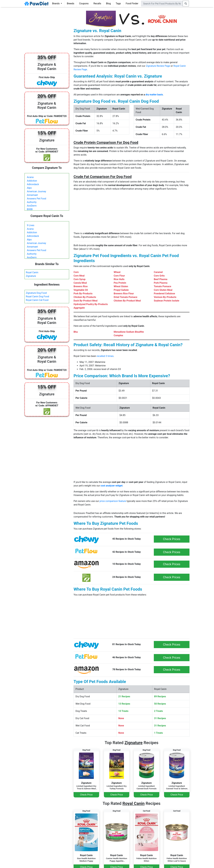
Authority (32, 202)
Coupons (84, 3)
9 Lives (31, 225)
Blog (108, 3)
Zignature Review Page (158, 66)
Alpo (29, 188)
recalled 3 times (105, 356)
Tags (118, 3)
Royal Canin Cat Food (37, 300)
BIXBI (30, 209)
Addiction (32, 181)
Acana (30, 177)
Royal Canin (32, 272)
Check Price (86, 795)
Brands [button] (56, 3)
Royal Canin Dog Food (37, 296)
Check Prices (172, 539)
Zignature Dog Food (36, 293)
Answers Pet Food (36, 199)
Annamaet (32, 195)
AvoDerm (32, 206)
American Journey (36, 191)
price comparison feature (113, 501)
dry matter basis (154, 95)
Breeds (71, 3)
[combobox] (162, 4)
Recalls (97, 3)
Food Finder (132, 3)
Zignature (31, 276)
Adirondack (33, 184)
